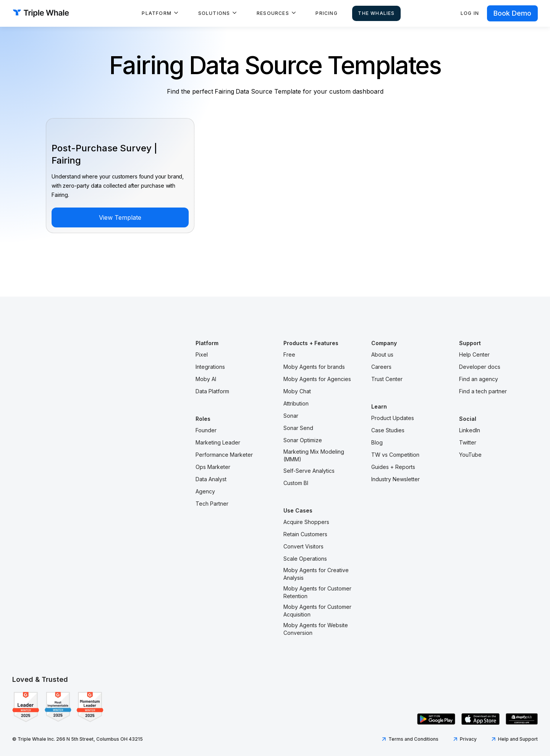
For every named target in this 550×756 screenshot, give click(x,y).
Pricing (326, 13)
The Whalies (376, 13)
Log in (470, 13)
